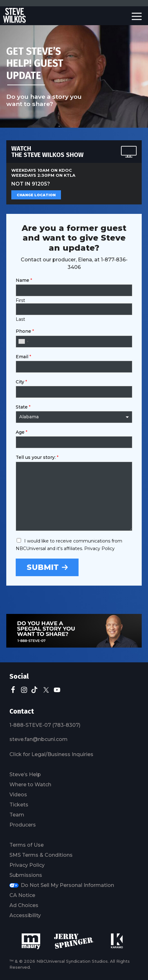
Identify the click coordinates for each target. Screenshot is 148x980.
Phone (25, 331)
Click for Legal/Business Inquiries (51, 754)
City (21, 382)
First (20, 300)
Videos (18, 795)
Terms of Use (27, 845)
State (23, 407)
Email (23, 357)
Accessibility (25, 915)
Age (22, 432)
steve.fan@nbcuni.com (38, 739)
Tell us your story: (37, 457)
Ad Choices (24, 905)
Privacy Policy (27, 865)
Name (24, 280)
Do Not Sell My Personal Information (67, 885)
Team (17, 815)
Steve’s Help (25, 774)
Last (20, 319)
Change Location (36, 195)
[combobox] (23, 342)
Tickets (19, 805)
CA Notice (22, 895)
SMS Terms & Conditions (41, 855)
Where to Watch (30, 785)
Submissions (26, 875)
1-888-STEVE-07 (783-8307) (45, 725)
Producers (23, 825)
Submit (43, 567)
